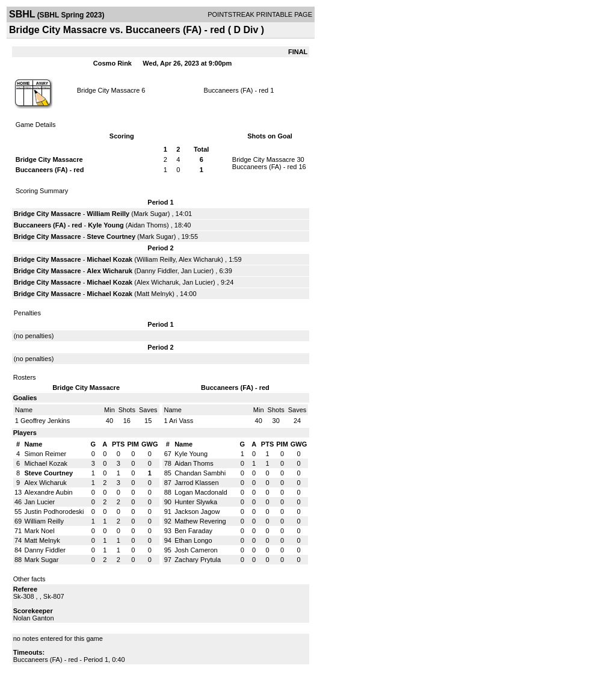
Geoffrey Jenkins (45, 421)
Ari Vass (181, 421)
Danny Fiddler (157, 271)
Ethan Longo (193, 540)
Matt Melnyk (154, 294)
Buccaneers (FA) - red (236, 90)
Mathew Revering (200, 521)
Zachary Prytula (198, 560)
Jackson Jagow (197, 511)
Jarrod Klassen (196, 483)
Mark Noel (40, 531)
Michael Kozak (109, 259)
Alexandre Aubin (49, 492)
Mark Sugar (151, 214)
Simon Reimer (46, 454)
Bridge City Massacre (109, 90)
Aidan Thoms (147, 225)
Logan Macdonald (201, 492)
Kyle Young (106, 225)
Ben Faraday (193, 531)
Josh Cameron (196, 550)
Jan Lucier (196, 271)
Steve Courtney (111, 236)
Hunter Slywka (196, 502)
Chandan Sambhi (200, 473)
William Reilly (108, 214)
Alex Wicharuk (200, 259)
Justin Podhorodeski (54, 511)
